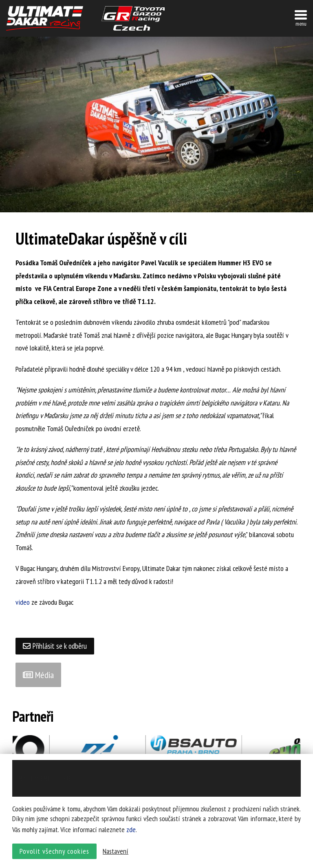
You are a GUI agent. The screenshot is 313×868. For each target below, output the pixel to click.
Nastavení (116, 854)
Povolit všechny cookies (54, 854)
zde (131, 832)
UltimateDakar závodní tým (45, 18)
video (23, 602)
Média (38, 675)
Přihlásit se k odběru (56, 646)
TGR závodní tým (133, 18)
